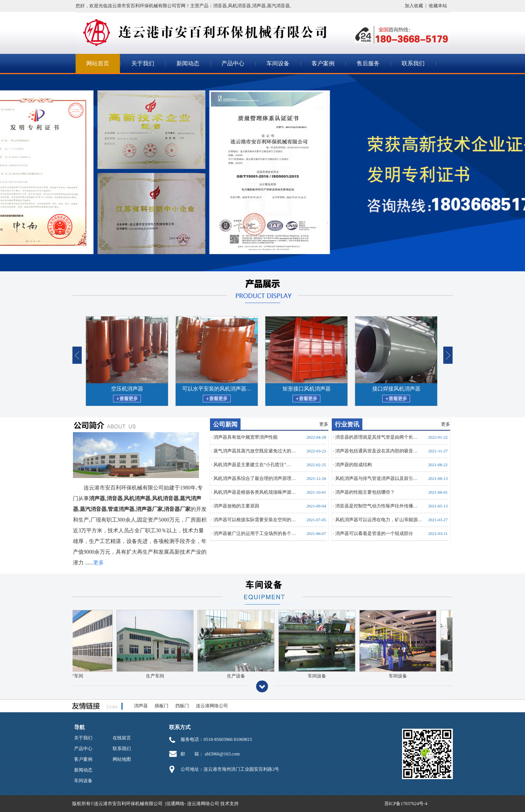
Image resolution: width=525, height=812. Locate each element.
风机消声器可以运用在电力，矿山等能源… (379, 520)
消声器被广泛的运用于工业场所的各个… (255, 533)
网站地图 (122, 759)
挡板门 (182, 706)
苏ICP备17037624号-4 (406, 804)
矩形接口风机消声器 (307, 389)
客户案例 (323, 63)
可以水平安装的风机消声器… (217, 389)
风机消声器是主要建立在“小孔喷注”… (252, 465)
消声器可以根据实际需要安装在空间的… (255, 520)
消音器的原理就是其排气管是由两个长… (376, 437)
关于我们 (143, 63)
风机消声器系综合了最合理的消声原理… (255, 478)
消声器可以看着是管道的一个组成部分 (374, 533)
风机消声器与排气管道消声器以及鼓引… (376, 478)
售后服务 (368, 63)
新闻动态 (188, 63)
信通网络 (175, 804)
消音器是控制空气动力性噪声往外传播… (376, 506)
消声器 (259, 6)
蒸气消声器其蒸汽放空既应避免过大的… (255, 451)
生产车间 (149, 676)
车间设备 (278, 63)
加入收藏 (414, 6)
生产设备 (230, 676)
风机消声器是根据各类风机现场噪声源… (255, 492)
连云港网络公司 (212, 706)
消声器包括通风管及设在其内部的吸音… (376, 451)
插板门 (162, 706)
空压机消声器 (127, 389)
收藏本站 (438, 6)
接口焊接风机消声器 (396, 389)
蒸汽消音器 (278, 6)
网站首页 (98, 63)
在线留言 (122, 738)
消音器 (220, 6)
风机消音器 (239, 6)
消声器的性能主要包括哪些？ (365, 492)
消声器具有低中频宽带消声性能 (246, 437)
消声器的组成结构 (354, 465)
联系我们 (413, 63)
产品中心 (233, 63)
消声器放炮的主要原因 (236, 506)
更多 (324, 424)
